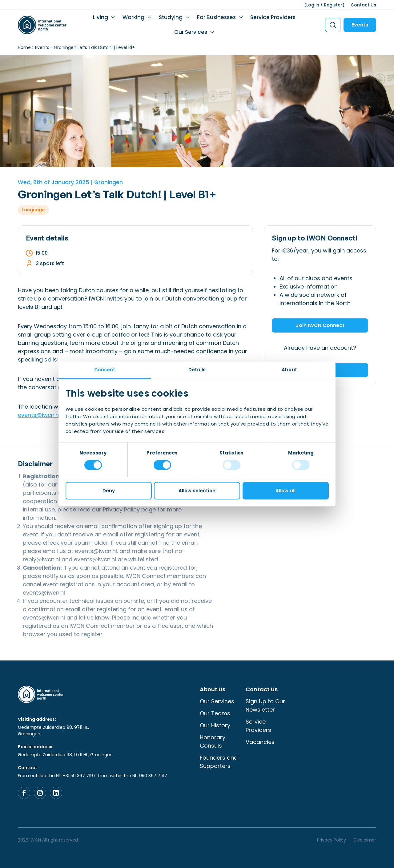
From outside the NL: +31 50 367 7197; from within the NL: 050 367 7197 (92, 776)
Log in (313, 5)
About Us (213, 689)
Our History (215, 725)
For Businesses (216, 17)
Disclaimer (365, 840)
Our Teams (215, 713)
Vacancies (260, 742)
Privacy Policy (121, 509)
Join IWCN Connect (320, 325)
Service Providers (273, 17)
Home (24, 47)
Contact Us (363, 5)
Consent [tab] (105, 370)
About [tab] (289, 370)
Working (133, 17)
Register (333, 5)
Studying (171, 17)
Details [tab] (197, 370)
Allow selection (197, 491)
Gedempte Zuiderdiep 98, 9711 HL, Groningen (53, 731)
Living (101, 17)
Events (360, 25)
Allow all (285, 491)
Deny (109, 491)
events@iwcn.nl (39, 415)
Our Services (191, 32)
